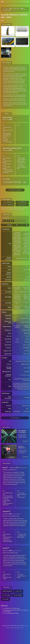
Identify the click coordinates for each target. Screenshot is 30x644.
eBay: (22, 202)
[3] (9, 548)
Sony (7, 9)
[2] (10, 511)
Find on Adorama (22, 205)
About (27, 626)
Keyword (18, 595)
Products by (6, 595)
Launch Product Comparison (15, 190)
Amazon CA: (8, 205)
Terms (8, 628)
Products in (19, 591)
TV (3, 9)
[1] (7, 467)
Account (21, 628)
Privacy (12, 628)
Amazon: (8, 202)
